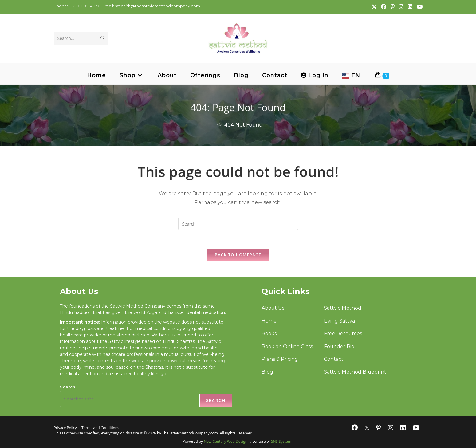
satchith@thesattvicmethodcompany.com (157, 6)
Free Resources (343, 334)
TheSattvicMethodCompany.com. (190, 433)
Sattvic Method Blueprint (355, 372)
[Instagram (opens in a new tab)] (401, 7)
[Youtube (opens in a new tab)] (418, 7)
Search (68, 387)
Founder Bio (339, 347)
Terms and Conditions (100, 428)
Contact (333, 360)
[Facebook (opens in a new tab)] (383, 7)
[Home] (216, 125)
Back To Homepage (238, 255)
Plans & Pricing (280, 360)
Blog (267, 372)
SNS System (281, 441)
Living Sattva (339, 321)
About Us (273, 308)
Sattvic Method (342, 308)
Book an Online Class (287, 347)
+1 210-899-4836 (84, 6)
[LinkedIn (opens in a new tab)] (410, 7)
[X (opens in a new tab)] (374, 7)
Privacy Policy (65, 428)
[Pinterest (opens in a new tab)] (392, 7)
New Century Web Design (226, 441)
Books (269, 334)
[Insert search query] (238, 224)
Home (269, 321)
